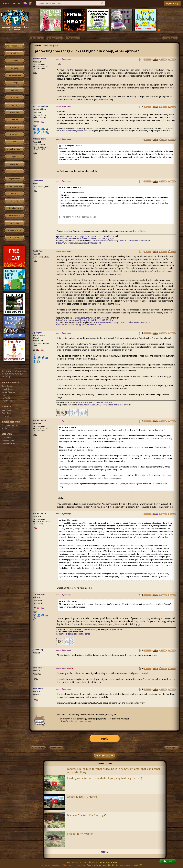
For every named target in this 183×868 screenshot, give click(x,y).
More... (105, 852)
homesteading (14, 75)
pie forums (14, 223)
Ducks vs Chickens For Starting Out (88, 815)
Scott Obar (38, 181)
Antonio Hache (39, 59)
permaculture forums (14, 46)
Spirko (80, 117)
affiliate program (68, 865)
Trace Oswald (39, 594)
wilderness (14, 127)
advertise (56, 865)
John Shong (38, 650)
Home (6, 3)
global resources (14, 186)
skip (14, 171)
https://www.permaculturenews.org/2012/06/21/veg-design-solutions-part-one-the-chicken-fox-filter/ (101, 703)
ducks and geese (51, 46)
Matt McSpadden (41, 106)
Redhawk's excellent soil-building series (73, 634)
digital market (14, 208)
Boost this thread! (105, 756)
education (14, 164)
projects (14, 201)
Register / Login (172, 4)
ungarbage (14, 112)
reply (105, 739)
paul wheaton (125, 865)
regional (14, 157)
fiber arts (14, 135)
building (14, 68)
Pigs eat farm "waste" (80, 834)
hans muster (38, 668)
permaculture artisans (14, 149)
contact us (46, 865)
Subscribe (16, 3)
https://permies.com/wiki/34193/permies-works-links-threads (104, 405)
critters (14, 61)
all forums (14, 238)
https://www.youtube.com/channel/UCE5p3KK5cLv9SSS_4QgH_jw (85, 238)
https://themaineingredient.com (74, 131)
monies (14, 90)
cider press (14, 194)
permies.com (14, 216)
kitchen (14, 98)
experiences (14, 179)
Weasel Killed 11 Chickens (82, 797)
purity (14, 105)
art (14, 142)
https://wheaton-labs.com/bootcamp (76, 721)
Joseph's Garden (116, 629)
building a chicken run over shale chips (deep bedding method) (104, 778)
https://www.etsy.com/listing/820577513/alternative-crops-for (120, 241)
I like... (35, 126)
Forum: (38, 46)
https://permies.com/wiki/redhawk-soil (96, 402)
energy (14, 83)
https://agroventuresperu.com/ (88, 236)
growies (14, 53)
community (14, 120)
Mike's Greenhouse (85, 629)
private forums (14, 230)
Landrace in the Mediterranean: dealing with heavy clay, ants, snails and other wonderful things (114, 770)
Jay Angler (37, 333)
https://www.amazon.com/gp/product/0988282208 (79, 243)
